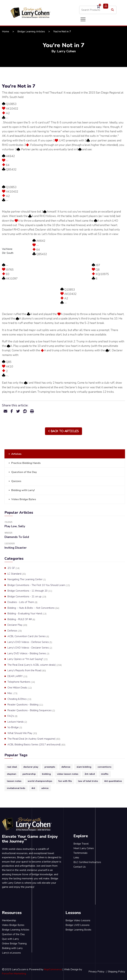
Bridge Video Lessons (78, 920)
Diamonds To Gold (17, 537)
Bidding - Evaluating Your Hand (27, 614)
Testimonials (80, 853)
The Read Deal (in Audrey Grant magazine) (34, 739)
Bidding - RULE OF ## (21, 619)
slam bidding (84, 767)
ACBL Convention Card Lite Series (28, 636)
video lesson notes (68, 774)
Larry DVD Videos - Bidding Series (28, 654)
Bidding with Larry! (23, 490)
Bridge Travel (81, 844)
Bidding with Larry (12, 948)
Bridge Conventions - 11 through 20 (30, 591)
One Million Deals (20, 688)
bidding (46, 774)
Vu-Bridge (15, 728)
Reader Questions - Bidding (25, 705)
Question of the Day (24, 472)
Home (6, 32)
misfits (105, 774)
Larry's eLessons (11, 953)
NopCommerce (53, 969)
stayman (12, 774)
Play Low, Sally (15, 526)
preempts (50, 767)
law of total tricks (88, 781)
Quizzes (16, 481)
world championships (40, 781)
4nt (33, 788)
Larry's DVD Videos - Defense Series (30, 642)
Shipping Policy (116, 972)
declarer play (31, 767)
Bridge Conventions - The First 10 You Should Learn (39, 585)
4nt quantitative (113, 781)
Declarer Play (17, 625)
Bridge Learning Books (78, 930)
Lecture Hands (17, 722)
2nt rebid (90, 774)
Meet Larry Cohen (84, 848)
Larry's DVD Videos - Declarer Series (30, 648)
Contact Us (80, 867)
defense (66, 767)
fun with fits (65, 781)
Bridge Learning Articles (31, 32)
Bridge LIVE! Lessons (77, 925)
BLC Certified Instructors (87, 862)
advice (45, 788)
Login (106, 6)
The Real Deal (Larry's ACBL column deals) (35, 665)
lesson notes (14, 781)
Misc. (12, 693)
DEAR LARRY (17, 676)
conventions (104, 767)
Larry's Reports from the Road (27, 671)
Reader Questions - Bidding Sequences (31, 711)
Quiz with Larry (10, 939)
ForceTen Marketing (14, 974)
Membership (9, 920)
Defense (15, 631)
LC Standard (17, 574)
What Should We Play (22, 733)
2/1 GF (13, 568)
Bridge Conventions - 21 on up (27, 597)
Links (76, 858)
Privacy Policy (96, 972)
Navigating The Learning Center (27, 580)
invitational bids (16, 788)
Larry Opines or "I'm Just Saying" (28, 659)
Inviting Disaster (16, 548)
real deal (12, 767)
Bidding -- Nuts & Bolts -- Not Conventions (33, 608)
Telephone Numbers (21, 682)
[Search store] (98, 10)
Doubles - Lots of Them (22, 602)
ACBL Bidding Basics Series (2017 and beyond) (36, 745)
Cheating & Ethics (19, 699)
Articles (16, 454)
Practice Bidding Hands (26, 463)
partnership (29, 774)
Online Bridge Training (14, 944)
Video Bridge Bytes (24, 499)
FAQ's (12, 716)
